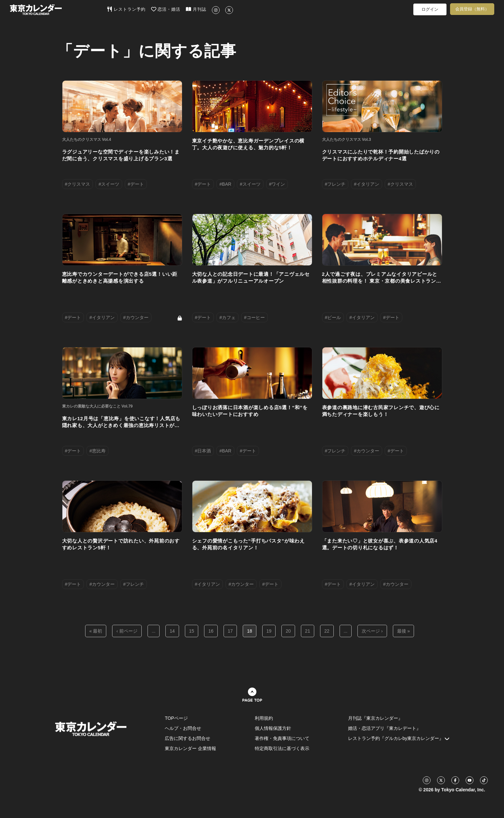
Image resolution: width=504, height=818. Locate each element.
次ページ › (372, 631)
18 (250, 631)
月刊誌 (196, 9)
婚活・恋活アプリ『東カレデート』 (384, 728)
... (154, 631)
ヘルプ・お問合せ (183, 728)
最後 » (404, 631)
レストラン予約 (126, 9)
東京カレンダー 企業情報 (190, 748)
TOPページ (176, 718)
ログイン (430, 9)
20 (288, 631)
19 (269, 631)
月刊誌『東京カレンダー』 (375, 718)
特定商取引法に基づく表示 (282, 748)
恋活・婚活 (166, 9)
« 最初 (96, 631)
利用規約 (264, 718)
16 (211, 631)
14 (172, 631)
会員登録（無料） (472, 9)
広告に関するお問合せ (187, 738)
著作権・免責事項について (282, 738)
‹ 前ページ (127, 631)
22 (327, 631)
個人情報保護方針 (273, 728)
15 (192, 631)
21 (308, 631)
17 (230, 631)
